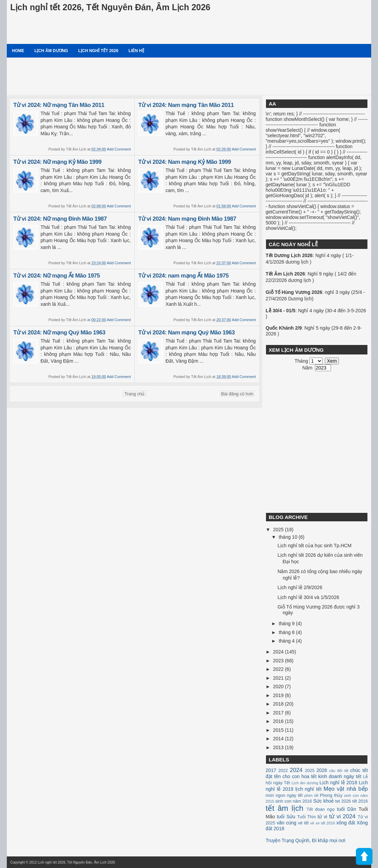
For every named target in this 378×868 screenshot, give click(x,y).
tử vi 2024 (342, 816)
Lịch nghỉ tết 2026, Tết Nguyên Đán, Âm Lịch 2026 (110, 7)
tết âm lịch (285, 808)
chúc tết (359, 770)
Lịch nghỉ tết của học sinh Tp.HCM (314, 546)
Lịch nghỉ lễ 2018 (338, 783)
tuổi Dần (347, 809)
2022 (279, 669)
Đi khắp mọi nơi (329, 840)
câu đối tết (339, 771)
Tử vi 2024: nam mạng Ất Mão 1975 (183, 276)
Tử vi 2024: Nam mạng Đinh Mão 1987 (187, 219)
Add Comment (119, 149)
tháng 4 (287, 641)
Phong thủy (331, 795)
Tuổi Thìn (306, 817)
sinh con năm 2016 (294, 801)
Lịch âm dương (51, 51)
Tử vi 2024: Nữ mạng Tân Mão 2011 (59, 105)
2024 (279, 652)
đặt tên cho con (283, 776)
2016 (279, 721)
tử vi (322, 817)
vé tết (303, 823)
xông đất (346, 823)
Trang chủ (135, 394)
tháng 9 (287, 624)
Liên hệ (136, 51)
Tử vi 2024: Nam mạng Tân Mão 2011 (186, 105)
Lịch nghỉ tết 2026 (98, 51)
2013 (279, 747)
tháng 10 (288, 537)
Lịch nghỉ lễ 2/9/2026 (300, 587)
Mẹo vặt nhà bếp (346, 789)
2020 (279, 686)
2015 (279, 730)
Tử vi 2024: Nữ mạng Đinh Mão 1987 (60, 219)
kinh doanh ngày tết (340, 776)
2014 (279, 739)
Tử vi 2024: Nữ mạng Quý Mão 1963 (59, 333)
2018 (279, 704)
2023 (279, 661)
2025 (279, 530)
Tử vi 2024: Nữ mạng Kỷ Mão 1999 (57, 162)
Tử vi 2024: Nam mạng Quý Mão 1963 (186, 333)
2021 (279, 678)
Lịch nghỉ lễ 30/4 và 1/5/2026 (308, 597)
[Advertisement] (189, 76)
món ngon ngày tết (284, 795)
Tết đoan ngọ (320, 809)
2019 (279, 695)
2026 (322, 770)
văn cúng (286, 823)
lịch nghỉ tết (308, 789)
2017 (279, 713)
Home (18, 51)
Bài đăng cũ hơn (237, 394)
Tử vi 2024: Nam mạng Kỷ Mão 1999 (185, 162)
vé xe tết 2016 (323, 823)
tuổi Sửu (286, 817)
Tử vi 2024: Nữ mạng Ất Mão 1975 (57, 276)
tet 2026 (343, 801)
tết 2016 (360, 801)
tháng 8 (287, 632)
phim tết (311, 795)
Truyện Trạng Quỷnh (287, 840)
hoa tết (309, 776)
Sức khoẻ (324, 801)
